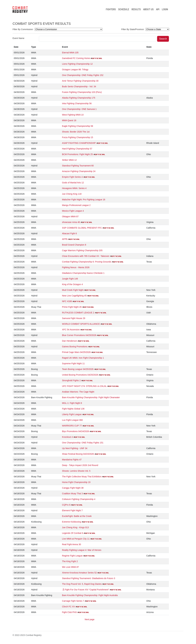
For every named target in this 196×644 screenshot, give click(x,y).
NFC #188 (67, 301)
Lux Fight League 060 (72, 420)
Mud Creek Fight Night (73, 290)
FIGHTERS (111, 10)
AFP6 (65, 239)
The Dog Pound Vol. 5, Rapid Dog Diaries (82, 584)
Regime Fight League (72, 556)
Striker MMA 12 (69, 160)
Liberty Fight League (72, 414)
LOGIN (165, 10)
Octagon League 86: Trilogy (75, 70)
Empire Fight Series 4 (72, 177)
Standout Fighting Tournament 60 (78, 166)
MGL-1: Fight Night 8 (72, 403)
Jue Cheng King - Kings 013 (75, 527)
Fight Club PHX (69, 612)
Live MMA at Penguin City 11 (76, 539)
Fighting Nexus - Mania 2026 (76, 267)
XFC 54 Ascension (71, 330)
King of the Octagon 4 (72, 284)
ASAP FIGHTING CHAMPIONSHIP (79, 143)
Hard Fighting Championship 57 (77, 149)
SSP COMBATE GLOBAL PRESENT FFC (82, 228)
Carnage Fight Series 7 (73, 601)
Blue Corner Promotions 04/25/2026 (79, 335)
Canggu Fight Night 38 (73, 488)
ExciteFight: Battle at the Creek (77, 516)
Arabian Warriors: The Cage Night (78, 392)
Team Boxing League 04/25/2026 (78, 369)
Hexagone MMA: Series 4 (74, 188)
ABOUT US (148, 10)
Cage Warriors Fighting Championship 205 (82, 250)
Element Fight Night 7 (72, 510)
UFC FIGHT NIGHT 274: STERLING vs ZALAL (84, 386)
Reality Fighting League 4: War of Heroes (82, 550)
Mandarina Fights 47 (72, 460)
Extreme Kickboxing (72, 522)
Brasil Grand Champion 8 (74, 245)
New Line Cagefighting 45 (74, 296)
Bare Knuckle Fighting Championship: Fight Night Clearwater (91, 397)
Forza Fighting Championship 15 (77, 137)
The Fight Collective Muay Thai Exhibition (82, 477)
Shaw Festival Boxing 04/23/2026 (78, 454)
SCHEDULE (124, 10)
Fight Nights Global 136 (73, 409)
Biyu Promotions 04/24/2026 (75, 431)
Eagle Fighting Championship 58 (77, 126)
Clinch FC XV (68, 607)
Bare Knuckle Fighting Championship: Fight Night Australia (90, 595)
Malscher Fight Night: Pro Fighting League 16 (84, 200)
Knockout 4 (67, 437)
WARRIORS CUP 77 (72, 426)
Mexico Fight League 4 (73, 211)
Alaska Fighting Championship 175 (79, 98)
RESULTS (136, 10)
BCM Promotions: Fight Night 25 (77, 154)
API (158, 10)
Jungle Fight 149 (70, 279)
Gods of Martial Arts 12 (73, 183)
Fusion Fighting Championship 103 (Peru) (82, 92)
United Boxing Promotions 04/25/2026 (80, 375)
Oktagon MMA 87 (70, 217)
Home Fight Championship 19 (76, 482)
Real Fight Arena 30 (72, 544)
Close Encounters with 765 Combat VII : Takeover (86, 256)
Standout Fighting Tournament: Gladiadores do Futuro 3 (89, 578)
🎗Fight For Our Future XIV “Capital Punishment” (86, 590)
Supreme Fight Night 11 (73, 363)
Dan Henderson (70, 341)
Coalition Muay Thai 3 (72, 494)
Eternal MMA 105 (70, 53)
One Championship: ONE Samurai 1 (79, 109)
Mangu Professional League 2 (76, 205)
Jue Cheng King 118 (72, 194)
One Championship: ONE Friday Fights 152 (83, 75)
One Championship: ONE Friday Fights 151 (83, 443)
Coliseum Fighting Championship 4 (79, 499)
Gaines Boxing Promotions (75, 347)
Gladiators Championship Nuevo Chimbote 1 (83, 273)
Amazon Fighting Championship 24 (79, 171)
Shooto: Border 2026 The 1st (76, 132)
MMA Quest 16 (69, 120)
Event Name (18, 38)
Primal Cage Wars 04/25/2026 (76, 352)
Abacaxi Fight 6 (69, 233)
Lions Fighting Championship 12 (77, 64)
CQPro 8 (66, 505)
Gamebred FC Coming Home (76, 58)
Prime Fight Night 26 (72, 307)
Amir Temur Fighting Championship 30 (80, 81)
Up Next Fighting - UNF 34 (75, 448)
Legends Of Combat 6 (73, 533)
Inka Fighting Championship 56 (77, 103)
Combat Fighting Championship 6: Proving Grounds (87, 262)
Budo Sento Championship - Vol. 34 (79, 86)
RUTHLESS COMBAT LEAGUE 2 (78, 313)
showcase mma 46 (71, 222)
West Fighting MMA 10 (73, 115)
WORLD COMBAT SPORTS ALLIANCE (81, 324)
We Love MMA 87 (70, 567)
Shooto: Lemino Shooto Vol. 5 (76, 471)
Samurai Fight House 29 (74, 318)
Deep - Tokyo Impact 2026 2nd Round (80, 465)
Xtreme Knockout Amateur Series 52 (79, 573)
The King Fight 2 (70, 561)
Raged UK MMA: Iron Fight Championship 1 (83, 358)
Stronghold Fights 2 (71, 380)
